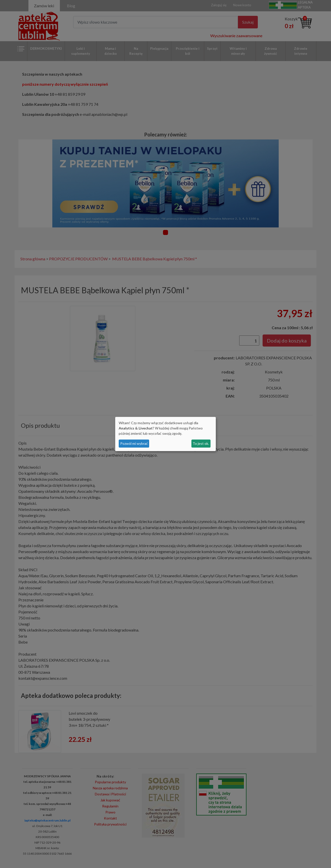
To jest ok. (201, 443)
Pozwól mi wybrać (134, 443)
